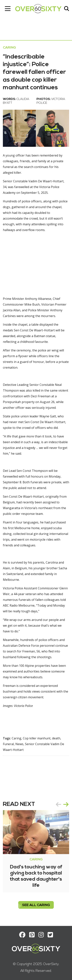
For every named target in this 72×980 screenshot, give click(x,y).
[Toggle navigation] (8, 9)
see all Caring (36, 905)
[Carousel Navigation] (62, 804)
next (66, 804)
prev (58, 804)
